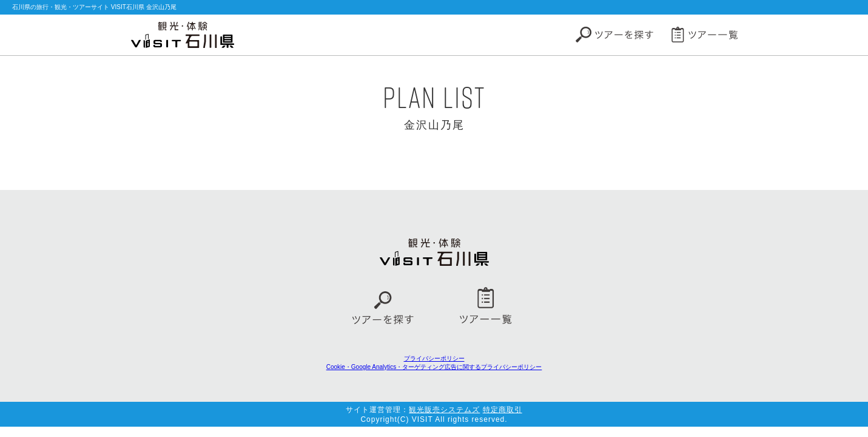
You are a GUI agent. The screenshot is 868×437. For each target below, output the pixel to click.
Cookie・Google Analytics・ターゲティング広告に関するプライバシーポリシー (434, 367)
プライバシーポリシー (434, 358)
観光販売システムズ (444, 410)
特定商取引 (503, 410)
